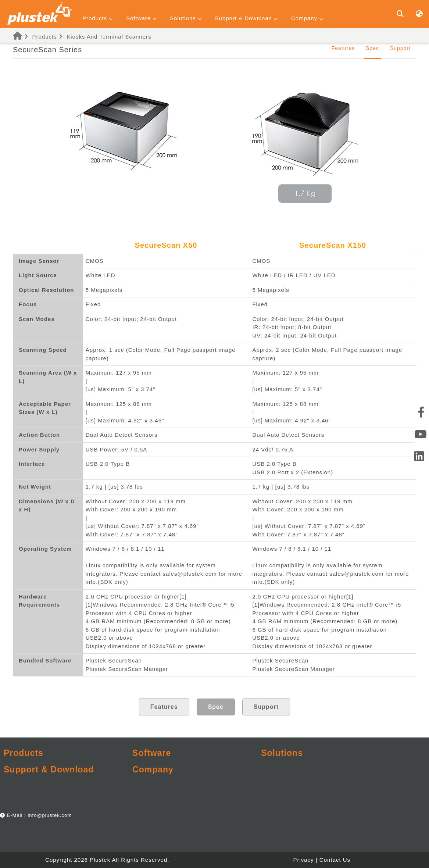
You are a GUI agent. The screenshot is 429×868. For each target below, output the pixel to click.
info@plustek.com (50, 815)
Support (400, 48)
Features (343, 48)
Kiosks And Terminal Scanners (109, 37)
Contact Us (335, 860)
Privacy (303, 860)
